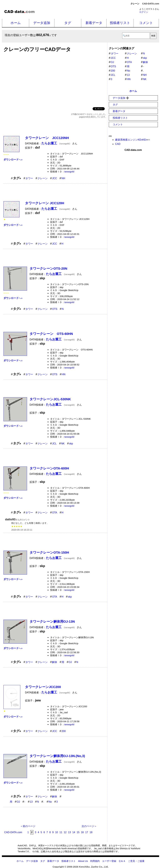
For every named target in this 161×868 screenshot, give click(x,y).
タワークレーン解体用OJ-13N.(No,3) (57, 756)
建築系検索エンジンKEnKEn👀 (133, 140)
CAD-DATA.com (151, 4)
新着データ (94, 23)
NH (63, 178)
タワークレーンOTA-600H (49, 468)
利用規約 (95, 861)
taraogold (69, 172)
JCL (54, 444)
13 (31, 802)
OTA (55, 513)
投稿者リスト (120, 23)
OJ (70, 662)
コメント (146, 23)
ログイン (144, 12)
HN (64, 374)
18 (91, 832)
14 (74, 832)
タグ (68, 23)
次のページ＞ (89, 826)
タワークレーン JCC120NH (47, 138)
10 (57, 832)
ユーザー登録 (109, 861)
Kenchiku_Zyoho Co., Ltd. (94, 867)
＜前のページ (28, 826)
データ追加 (42, 23)
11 (61, 832)
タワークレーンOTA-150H (49, 552)
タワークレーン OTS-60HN (51, 334)
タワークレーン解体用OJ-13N (52, 621)
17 (87, 832)
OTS (55, 309)
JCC (54, 178)
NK (63, 444)
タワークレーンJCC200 (43, 687)
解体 (55, 662)
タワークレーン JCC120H (45, 203)
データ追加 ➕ (121, 98)
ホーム (16, 23)
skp (71, 444)
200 (64, 731)
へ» (13, 160)
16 (82, 832)
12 (65, 832)
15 (78, 832)
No (50, 802)
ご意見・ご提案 (136, 861)
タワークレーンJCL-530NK (50, 399)
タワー (29, 178)
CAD (118, 144)
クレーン (43, 178)
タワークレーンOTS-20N (48, 268)
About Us (83, 861)
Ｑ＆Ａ (122, 861)
